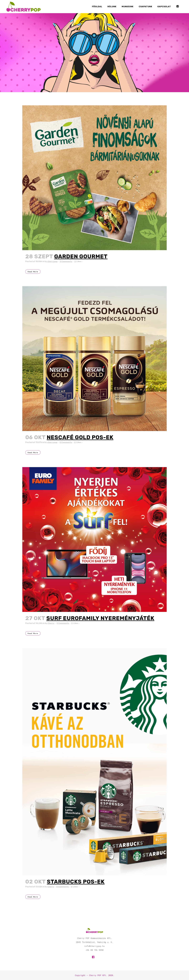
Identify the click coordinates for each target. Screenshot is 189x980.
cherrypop (52, 261)
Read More (33, 272)
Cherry (51, 623)
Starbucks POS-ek (76, 882)
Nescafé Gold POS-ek (80, 437)
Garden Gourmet (81, 256)
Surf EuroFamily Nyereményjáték (100, 618)
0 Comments (66, 261)
